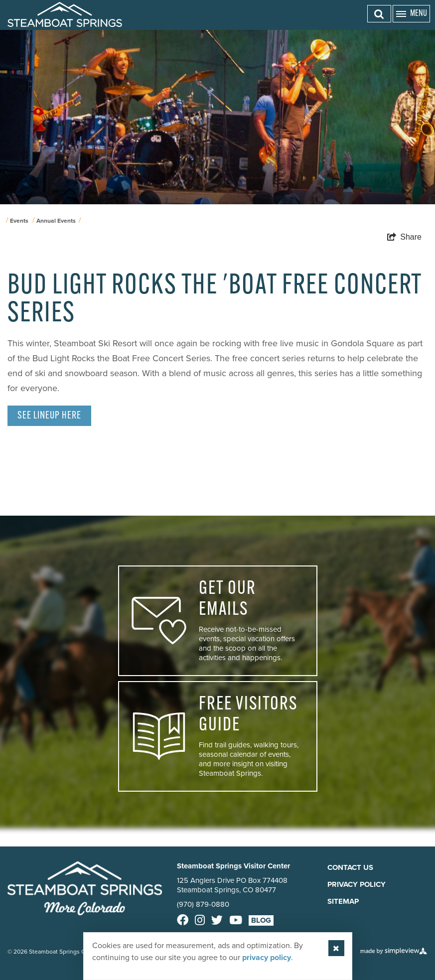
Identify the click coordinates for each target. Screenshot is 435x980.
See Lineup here (49, 416)
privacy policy (267, 957)
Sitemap (343, 901)
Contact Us (350, 867)
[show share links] (404, 237)
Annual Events (56, 221)
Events (19, 221)
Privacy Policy (357, 884)
